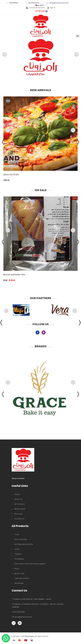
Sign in (51, 8)
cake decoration (22, 578)
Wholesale (19, 583)
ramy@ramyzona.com (59, 3)
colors (17, 549)
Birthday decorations (24, 544)
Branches (18, 514)
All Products (20, 504)
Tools (17, 534)
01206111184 (14, 3)
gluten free (19, 573)
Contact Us (19, 519)
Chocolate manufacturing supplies (30, 564)
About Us (18, 499)
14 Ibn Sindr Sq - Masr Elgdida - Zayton (36, 599)
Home (17, 494)
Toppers (18, 554)
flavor (17, 569)
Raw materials (21, 539)
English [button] (40, 5)
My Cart (42, 11)
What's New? (20, 509)
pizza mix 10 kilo (11, 174)
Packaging (19, 559)
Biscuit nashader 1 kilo (14, 275)
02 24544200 (34, 3)
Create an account (35, 8)
